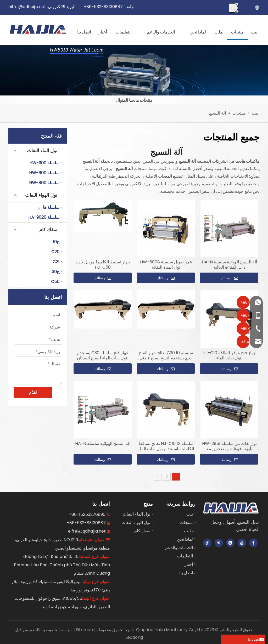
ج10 (56, 242)
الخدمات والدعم (179, 548)
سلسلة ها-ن (48, 207)
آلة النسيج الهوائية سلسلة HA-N (103, 444)
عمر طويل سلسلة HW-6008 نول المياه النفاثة (166, 265)
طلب (188, 531)
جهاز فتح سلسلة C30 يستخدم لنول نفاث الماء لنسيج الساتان (103, 355)
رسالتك (102, 278)
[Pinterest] (219, 543)
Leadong (134, 637)
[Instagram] (230, 543)
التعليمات (185, 556)
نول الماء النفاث (42, 151)
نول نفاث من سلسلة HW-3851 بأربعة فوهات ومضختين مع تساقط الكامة (229, 446)
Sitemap (84, 630)
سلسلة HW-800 (44, 183)
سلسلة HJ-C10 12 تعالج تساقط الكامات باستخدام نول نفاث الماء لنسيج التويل (166, 446)
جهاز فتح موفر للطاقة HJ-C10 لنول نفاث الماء (229, 355)
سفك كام (48, 230)
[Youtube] (242, 543)
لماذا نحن (185, 539)
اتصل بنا (186, 573)
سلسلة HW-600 (44, 173)
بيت (190, 514)
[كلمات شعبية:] (233, 8)
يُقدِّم (33, 392)
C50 (55, 282)
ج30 (56, 272)
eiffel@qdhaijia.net (27, 7)
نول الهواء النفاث (41, 195)
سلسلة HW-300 (44, 163)
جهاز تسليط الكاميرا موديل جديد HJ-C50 (103, 265)
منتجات (186, 522)
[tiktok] (207, 543)
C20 (55, 252)
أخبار (189, 564)
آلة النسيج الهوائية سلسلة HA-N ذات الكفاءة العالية (229, 265)
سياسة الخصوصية (57, 630)
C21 (56, 262)
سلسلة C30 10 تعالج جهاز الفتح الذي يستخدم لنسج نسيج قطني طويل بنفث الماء (166, 355)
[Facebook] (253, 543)
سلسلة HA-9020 (44, 217)
